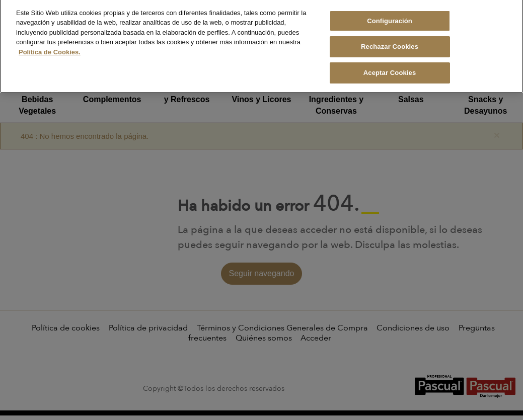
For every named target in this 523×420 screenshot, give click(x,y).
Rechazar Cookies (390, 42)
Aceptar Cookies (390, 68)
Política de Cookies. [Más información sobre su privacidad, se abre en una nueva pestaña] (50, 47)
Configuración (390, 16)
